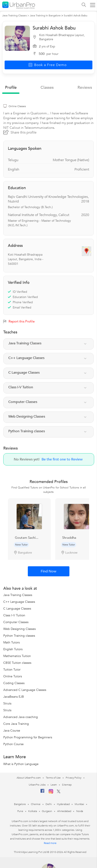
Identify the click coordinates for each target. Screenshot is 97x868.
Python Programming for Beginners (28, 737)
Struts (7, 703)
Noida (80, 811)
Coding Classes (14, 683)
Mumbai (79, 804)
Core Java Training (16, 724)
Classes (47, 88)
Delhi (49, 804)
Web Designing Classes (19, 629)
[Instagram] (51, 793)
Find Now (48, 571)
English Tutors (13, 649)
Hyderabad (63, 804)
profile (11, 88)
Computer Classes (16, 622)
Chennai (36, 804)
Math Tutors (11, 642)
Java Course (12, 731)
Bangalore (20, 804)
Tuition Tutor (12, 670)
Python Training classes (19, 636)
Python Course (13, 744)
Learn (54, 785)
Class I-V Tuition (14, 615)
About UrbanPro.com (29, 778)
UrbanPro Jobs (37, 785)
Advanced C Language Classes (25, 690)
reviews (85, 88)
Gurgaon (47, 811)
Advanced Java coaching (21, 717)
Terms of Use (53, 778)
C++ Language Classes (19, 602)
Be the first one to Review (62, 459)
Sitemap (67, 785)
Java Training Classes (18, 595)
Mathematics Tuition (17, 656)
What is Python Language (21, 764)
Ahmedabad (64, 811)
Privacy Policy (74, 778)
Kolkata (33, 811)
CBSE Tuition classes (17, 663)
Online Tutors (13, 676)
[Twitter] (59, 792)
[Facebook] (42, 793)
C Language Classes (17, 609)
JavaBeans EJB (14, 697)
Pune (20, 811)
